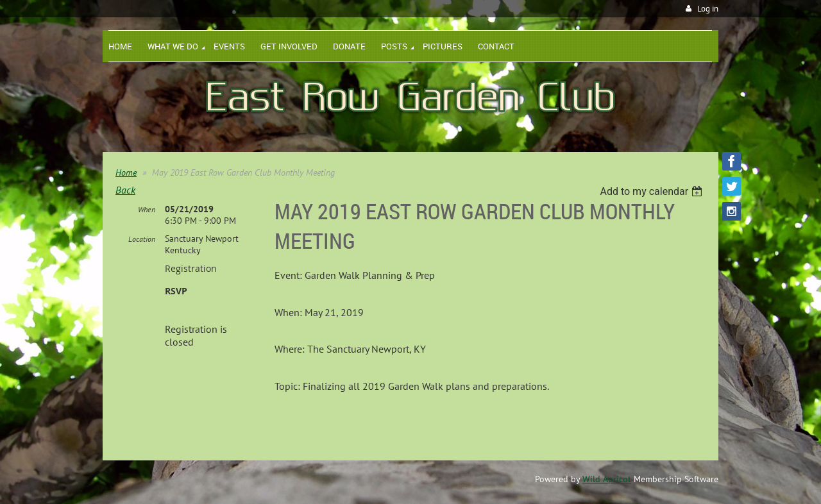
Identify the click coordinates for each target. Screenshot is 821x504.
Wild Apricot (607, 479)
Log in (708, 9)
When (147, 209)
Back (125, 190)
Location (142, 239)
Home (126, 172)
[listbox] (653, 191)
